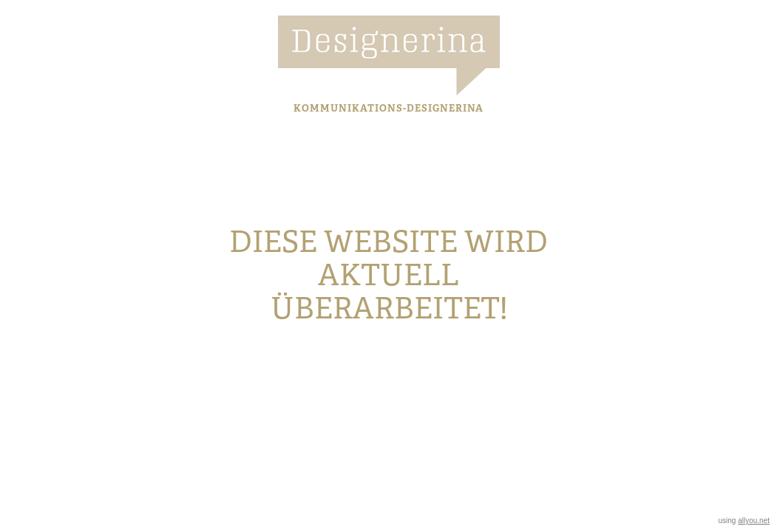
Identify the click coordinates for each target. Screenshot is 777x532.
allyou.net (754, 521)
